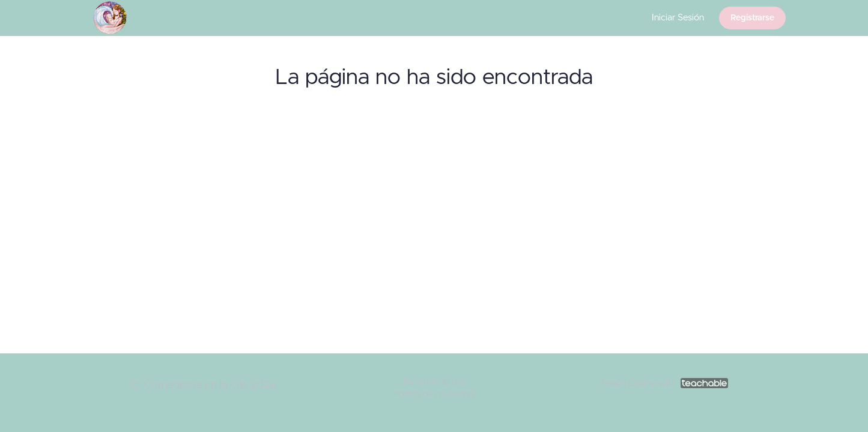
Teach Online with (664, 383)
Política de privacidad (434, 395)
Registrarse (752, 18)
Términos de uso (434, 383)
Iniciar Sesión (678, 18)
